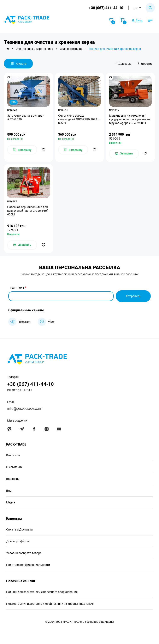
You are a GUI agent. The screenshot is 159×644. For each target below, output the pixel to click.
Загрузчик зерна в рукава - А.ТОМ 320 (26, 117)
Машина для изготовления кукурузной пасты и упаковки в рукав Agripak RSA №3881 (129, 119)
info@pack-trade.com (25, 408)
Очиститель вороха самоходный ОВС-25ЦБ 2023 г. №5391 (79, 119)
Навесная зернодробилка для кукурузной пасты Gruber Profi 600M (28, 211)
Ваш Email (17, 288)
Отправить (133, 296)
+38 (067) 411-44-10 (106, 8)
